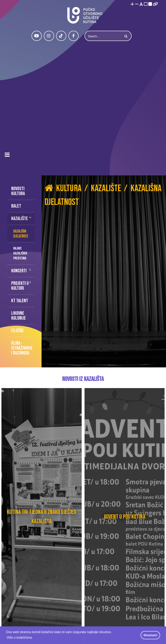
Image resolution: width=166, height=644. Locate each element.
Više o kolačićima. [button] (20, 638)
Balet (16, 206)
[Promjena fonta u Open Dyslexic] (141, 4)
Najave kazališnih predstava (20, 253)
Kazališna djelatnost (21, 233)
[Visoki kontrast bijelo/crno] (146, 4)
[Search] (103, 36)
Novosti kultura (18, 191)
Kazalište (20, 219)
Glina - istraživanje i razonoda (22, 348)
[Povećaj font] (132, 4)
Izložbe (18, 331)
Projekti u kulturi (20, 286)
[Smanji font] (137, 4)
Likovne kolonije (19, 316)
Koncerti (19, 271)
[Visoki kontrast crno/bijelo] (150, 4)
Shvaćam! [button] (150, 635)
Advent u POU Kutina (125, 517)
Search (125, 36)
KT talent (20, 301)
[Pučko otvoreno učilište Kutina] (85, 15)
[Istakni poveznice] (155, 4)
